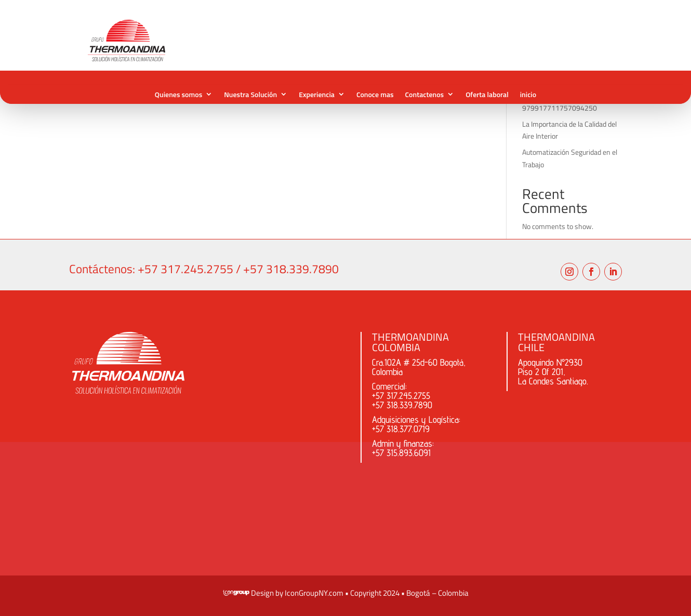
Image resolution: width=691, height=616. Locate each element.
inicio (528, 94)
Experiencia (317, 94)
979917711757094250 (560, 108)
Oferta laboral (487, 94)
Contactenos (425, 94)
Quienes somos (178, 94)
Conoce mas (375, 94)
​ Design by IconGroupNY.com (283, 593)
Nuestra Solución (250, 94)
